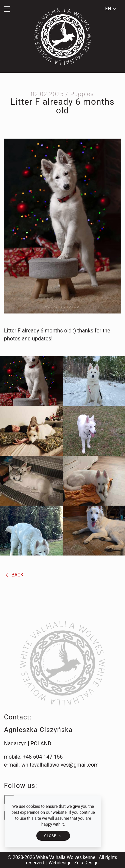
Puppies (82, 94)
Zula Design (86, 863)
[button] (16, 9)
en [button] (111, 9)
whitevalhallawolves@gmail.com (60, 765)
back (14, 575)
